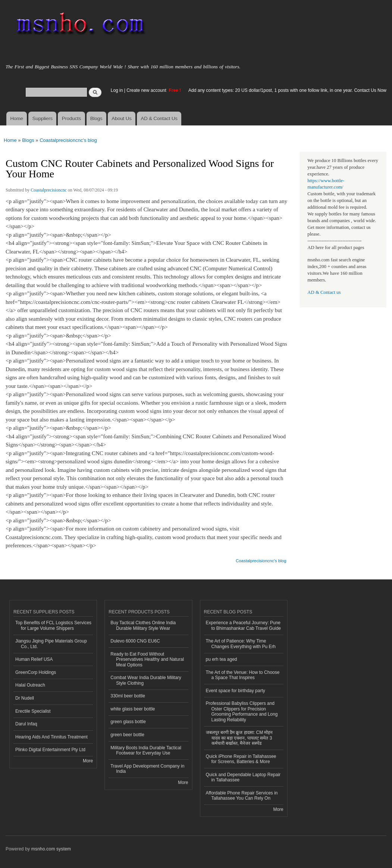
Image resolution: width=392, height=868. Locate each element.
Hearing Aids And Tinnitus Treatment (51, 737)
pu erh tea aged (222, 659)
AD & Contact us (324, 292)
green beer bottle (127, 735)
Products (71, 119)
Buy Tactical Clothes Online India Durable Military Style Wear (143, 625)
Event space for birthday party (236, 691)
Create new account (147, 90)
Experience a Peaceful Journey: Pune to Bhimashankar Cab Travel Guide (244, 625)
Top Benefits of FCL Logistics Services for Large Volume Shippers (53, 625)
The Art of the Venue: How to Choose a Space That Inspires (243, 675)
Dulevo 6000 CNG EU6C (135, 641)
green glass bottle (128, 722)
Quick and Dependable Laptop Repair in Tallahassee (243, 777)
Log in (117, 90)
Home (17, 119)
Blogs (96, 119)
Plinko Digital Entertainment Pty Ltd (50, 750)
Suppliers (43, 119)
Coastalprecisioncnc (49, 190)
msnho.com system (51, 849)
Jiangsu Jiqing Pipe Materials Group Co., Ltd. (51, 644)
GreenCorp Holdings (36, 672)
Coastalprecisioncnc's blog (68, 140)
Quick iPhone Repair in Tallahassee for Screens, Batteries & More (241, 759)
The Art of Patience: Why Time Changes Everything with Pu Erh (241, 644)
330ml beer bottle (128, 696)
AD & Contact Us (159, 119)
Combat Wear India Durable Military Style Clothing (146, 680)
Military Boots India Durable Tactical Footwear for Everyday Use (146, 750)
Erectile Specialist (33, 711)
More (88, 761)
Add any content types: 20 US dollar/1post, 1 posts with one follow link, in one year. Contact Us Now (287, 90)
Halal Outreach (30, 685)
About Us (121, 119)
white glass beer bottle (133, 709)
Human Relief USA (34, 659)
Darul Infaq (26, 724)
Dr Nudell (25, 698)
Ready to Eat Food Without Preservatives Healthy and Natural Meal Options (147, 659)
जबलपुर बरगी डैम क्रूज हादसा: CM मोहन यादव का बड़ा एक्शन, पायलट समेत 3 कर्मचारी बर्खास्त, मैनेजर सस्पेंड (239, 738)
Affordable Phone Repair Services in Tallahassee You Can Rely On (242, 796)
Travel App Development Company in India (147, 769)
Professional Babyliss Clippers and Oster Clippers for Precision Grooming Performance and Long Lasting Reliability (242, 711)
